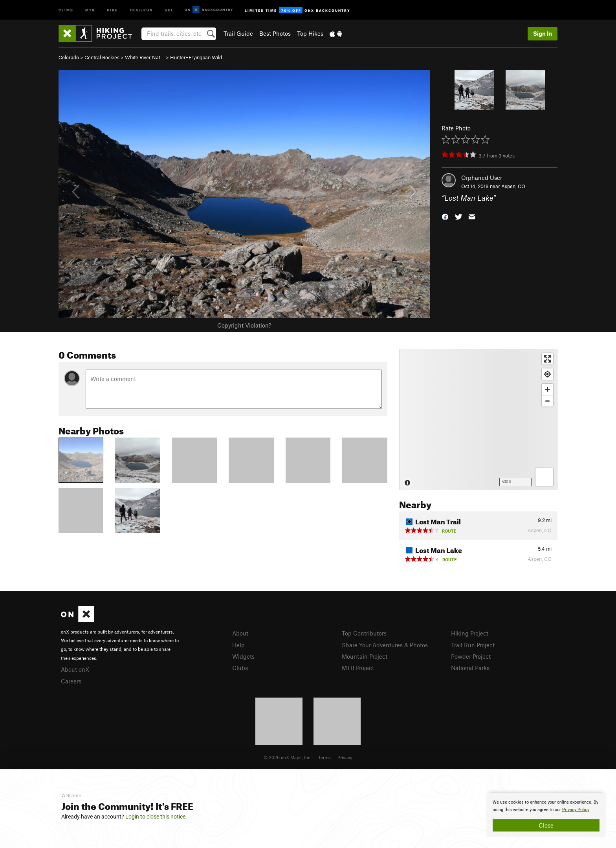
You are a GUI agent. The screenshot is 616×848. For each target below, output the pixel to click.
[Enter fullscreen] (547, 359)
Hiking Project (470, 633)
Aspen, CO (513, 186)
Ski (169, 10)
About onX (75, 669)
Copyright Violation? (244, 325)
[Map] (478, 419)
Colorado (69, 57)
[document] (546, 815)
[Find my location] (547, 374)
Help (238, 645)
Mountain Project (365, 656)
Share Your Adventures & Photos (385, 645)
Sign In (543, 33)
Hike (112, 10)
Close (546, 825)
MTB (90, 10)
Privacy (345, 757)
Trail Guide (238, 33)
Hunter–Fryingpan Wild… (198, 57)
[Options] (544, 477)
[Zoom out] (547, 401)
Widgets (243, 656)
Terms (324, 757)
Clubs (240, 668)
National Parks (470, 668)
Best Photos (275, 33)
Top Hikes (310, 33)
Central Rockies (102, 57)
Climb (66, 10)
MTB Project (358, 668)
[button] (445, 216)
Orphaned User (482, 178)
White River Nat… (145, 57)
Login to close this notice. (156, 817)
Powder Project (471, 656)
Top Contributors (364, 633)
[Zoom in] (547, 389)
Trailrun (141, 10)
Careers (71, 681)
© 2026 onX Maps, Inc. (288, 757)
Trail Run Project (473, 645)
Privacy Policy (576, 810)
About (240, 633)
